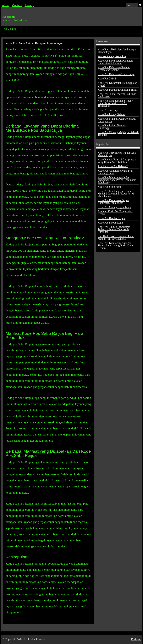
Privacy (29, 5)
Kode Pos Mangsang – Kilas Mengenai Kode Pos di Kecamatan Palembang (117, 180)
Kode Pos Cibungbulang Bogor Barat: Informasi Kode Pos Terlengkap (115, 103)
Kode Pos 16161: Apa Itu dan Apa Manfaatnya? (117, 51)
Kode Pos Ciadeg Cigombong (114, 207)
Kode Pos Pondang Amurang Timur (118, 90)
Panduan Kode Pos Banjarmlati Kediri (115, 213)
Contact (17, 5)
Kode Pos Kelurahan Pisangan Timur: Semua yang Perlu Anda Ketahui (115, 245)
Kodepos (9, 17)
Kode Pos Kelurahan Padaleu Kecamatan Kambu (114, 69)
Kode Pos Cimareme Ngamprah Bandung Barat (115, 172)
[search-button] (140, 5)
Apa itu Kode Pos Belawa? (113, 166)
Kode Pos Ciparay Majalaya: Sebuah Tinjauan (118, 133)
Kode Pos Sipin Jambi (110, 187)
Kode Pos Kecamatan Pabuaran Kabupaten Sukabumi (115, 62)
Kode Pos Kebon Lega (110, 223)
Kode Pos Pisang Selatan (111, 114)
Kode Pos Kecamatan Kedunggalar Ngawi (117, 84)
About (6, 5)
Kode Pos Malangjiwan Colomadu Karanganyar (117, 120)
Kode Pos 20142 (107, 78)
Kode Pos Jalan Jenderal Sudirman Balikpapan (117, 95)
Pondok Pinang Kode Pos (112, 56)
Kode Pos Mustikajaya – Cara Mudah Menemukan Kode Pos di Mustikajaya (116, 194)
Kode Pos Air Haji (108, 110)
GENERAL (10, 29)
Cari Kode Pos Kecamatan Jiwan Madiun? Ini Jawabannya (116, 237)
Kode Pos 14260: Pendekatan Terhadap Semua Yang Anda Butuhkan (114, 229)
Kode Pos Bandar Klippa (111, 218)
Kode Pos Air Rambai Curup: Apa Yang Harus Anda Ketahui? (117, 161)
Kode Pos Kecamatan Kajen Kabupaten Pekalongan (113, 202)
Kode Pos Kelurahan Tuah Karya (116, 74)
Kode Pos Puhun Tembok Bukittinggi (112, 127)
